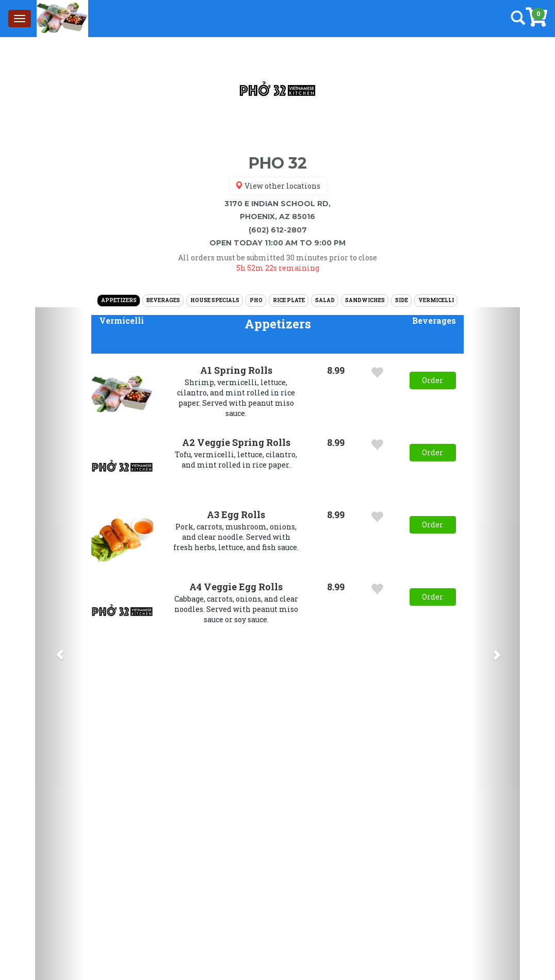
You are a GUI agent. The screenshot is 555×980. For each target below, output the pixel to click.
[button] (121, 321)
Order (432, 380)
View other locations (278, 186)
